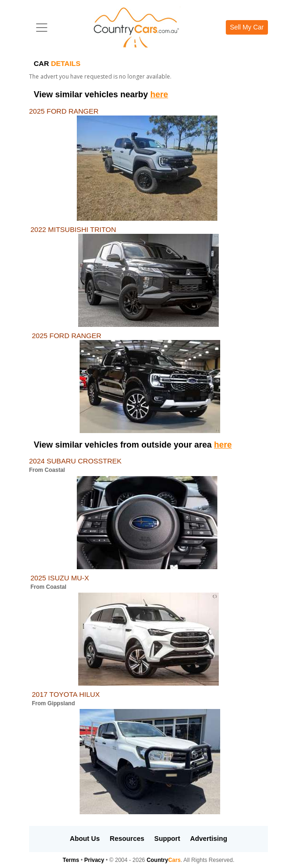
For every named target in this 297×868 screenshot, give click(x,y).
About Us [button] (85, 839)
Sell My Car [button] (247, 27)
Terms (71, 860)
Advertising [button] (209, 839)
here (159, 94)
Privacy (94, 860)
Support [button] (167, 839)
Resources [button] (127, 839)
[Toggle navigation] (42, 28)
